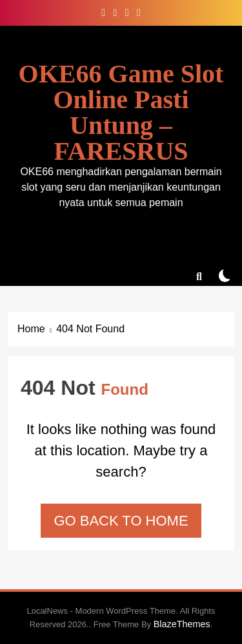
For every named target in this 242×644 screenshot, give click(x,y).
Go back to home (121, 521)
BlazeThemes (182, 624)
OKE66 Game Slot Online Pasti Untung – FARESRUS (121, 112)
